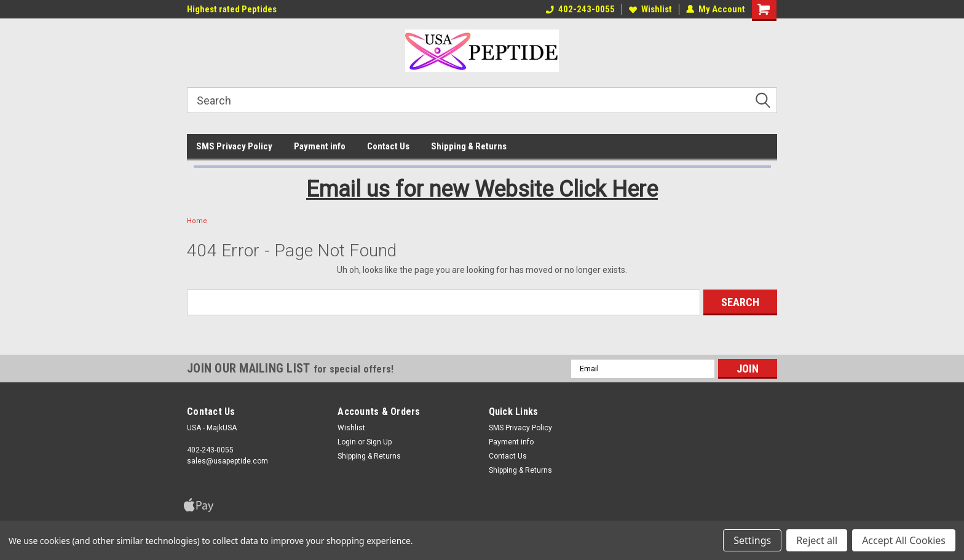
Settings (752, 540)
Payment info (320, 146)
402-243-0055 (580, 9)
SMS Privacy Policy (234, 146)
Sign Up (379, 442)
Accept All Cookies (904, 540)
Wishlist (650, 9)
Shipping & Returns (469, 146)
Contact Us (388, 146)
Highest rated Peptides (232, 9)
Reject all (817, 540)
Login (347, 442)
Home (197, 221)
